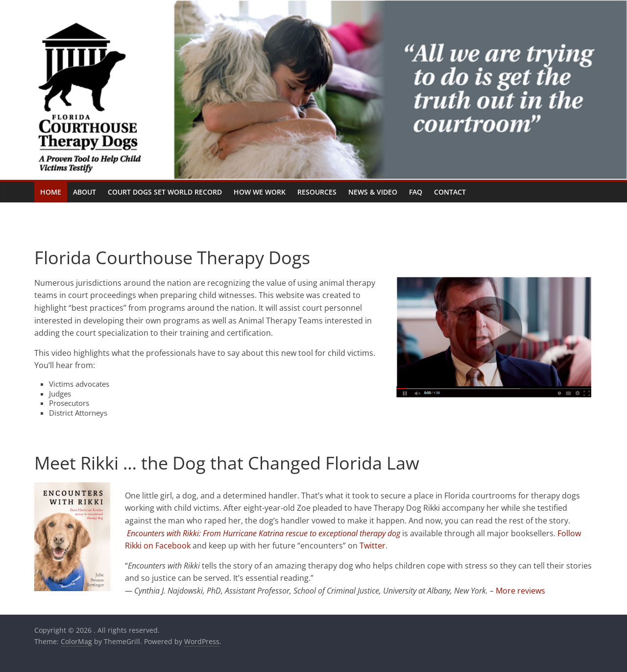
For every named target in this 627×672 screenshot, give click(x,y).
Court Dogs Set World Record (165, 192)
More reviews (520, 591)
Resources (317, 192)
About (84, 192)
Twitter (373, 546)
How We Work (260, 192)
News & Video (373, 192)
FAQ (416, 192)
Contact (450, 192)
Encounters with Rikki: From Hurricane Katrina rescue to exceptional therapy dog (264, 533)
